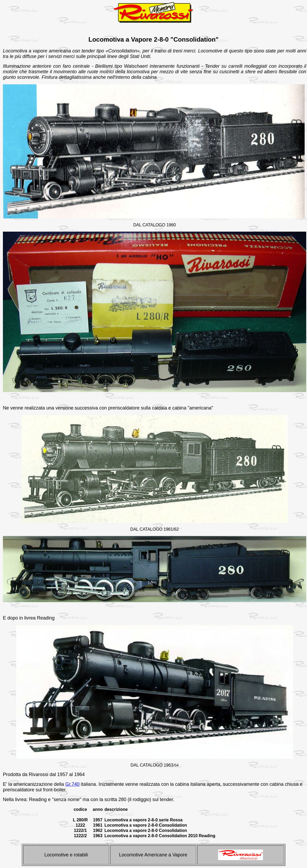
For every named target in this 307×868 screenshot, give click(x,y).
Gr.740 (73, 784)
